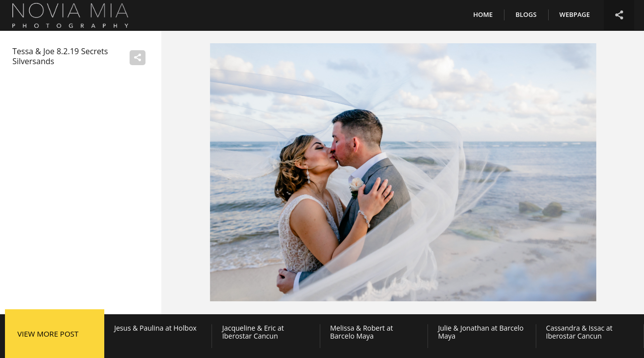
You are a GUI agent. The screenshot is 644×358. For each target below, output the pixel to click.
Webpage (575, 14)
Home (483, 14)
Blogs (526, 14)
